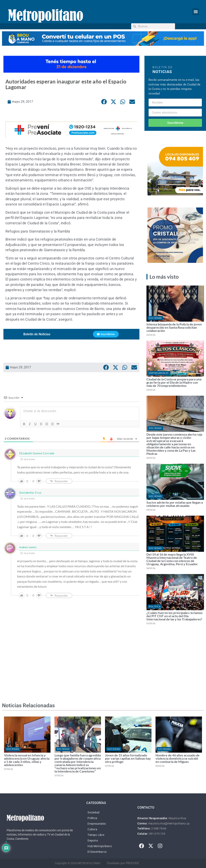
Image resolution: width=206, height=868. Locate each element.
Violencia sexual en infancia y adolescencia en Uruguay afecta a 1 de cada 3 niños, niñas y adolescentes (27, 760)
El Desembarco (97, 852)
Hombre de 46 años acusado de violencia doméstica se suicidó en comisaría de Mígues (178, 758)
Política (155, 606)
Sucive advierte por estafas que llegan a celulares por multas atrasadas (175, 504)
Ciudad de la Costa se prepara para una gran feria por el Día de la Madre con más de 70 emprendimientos (174, 382)
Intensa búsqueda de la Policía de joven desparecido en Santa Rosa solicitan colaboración (174, 327)
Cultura (92, 829)
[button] (196, 12)
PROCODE (132, 863)
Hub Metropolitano (100, 846)
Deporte (93, 841)
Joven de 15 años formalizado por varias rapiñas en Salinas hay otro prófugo (128, 758)
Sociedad (155, 318)
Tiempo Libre (96, 835)
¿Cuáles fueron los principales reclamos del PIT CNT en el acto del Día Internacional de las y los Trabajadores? (175, 616)
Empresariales (159, 373)
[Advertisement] (71, 659)
